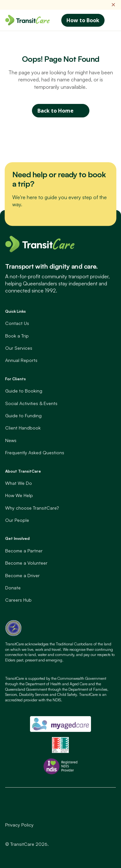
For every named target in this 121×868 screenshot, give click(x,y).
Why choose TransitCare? (32, 508)
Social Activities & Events (31, 403)
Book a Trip (17, 336)
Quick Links (15, 311)
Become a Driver (22, 575)
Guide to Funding (23, 416)
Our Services (19, 348)
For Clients (15, 379)
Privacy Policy (19, 825)
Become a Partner (24, 551)
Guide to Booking (24, 391)
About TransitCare (23, 471)
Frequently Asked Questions (35, 452)
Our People (17, 520)
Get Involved (17, 538)
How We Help (19, 495)
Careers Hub (18, 600)
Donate (13, 588)
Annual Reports (21, 360)
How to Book (83, 20)
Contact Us (17, 323)
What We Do (19, 483)
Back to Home (55, 111)
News (11, 440)
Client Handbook (23, 428)
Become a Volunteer (26, 563)
